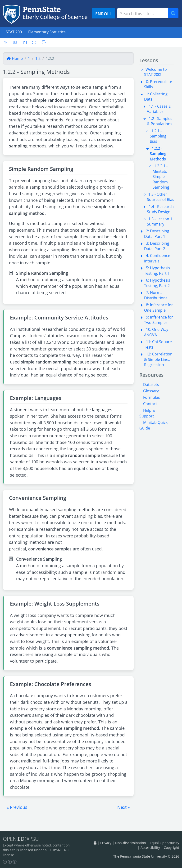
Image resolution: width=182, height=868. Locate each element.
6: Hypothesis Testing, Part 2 (157, 283)
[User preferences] (25, 42)
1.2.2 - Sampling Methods (158, 154)
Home (15, 58)
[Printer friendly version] (42, 42)
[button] (17, 807)
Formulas (152, 397)
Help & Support (147, 413)
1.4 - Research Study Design (160, 209)
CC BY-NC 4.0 (58, 850)
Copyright (171, 848)
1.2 (38, 58)
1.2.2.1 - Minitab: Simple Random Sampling (161, 177)
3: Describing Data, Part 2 (157, 246)
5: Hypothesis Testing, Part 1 (157, 270)
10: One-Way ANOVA (156, 332)
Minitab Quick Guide (153, 425)
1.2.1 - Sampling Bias (158, 136)
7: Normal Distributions (156, 295)
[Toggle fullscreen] (34, 42)
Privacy (106, 843)
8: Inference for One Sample (159, 307)
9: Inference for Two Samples (159, 320)
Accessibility (150, 848)
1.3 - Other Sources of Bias (161, 197)
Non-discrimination (131, 843)
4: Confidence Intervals (157, 258)
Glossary (151, 391)
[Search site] (143, 13)
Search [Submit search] (175, 13)
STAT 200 (14, 32)
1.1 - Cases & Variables (159, 109)
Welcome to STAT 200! (155, 72)
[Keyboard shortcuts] (15, 42)
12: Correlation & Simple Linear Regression (158, 359)
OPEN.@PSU (21, 839)
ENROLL (104, 14)
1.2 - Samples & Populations (160, 121)
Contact (150, 404)
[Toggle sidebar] (7, 42)
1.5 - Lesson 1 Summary (160, 221)
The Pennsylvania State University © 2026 (146, 856)
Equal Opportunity (164, 843)
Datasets (151, 385)
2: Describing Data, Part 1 (157, 234)
